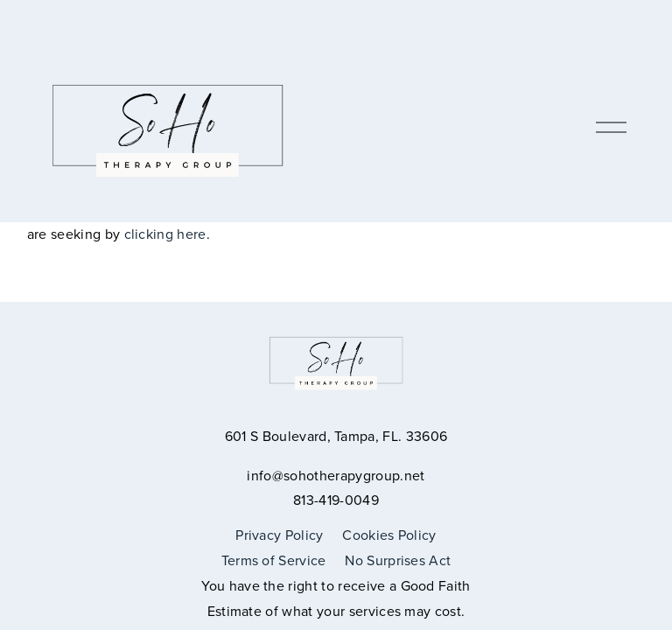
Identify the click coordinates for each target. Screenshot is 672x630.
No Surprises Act (398, 560)
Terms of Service (274, 560)
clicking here (165, 234)
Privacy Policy (279, 535)
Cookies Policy (389, 535)
